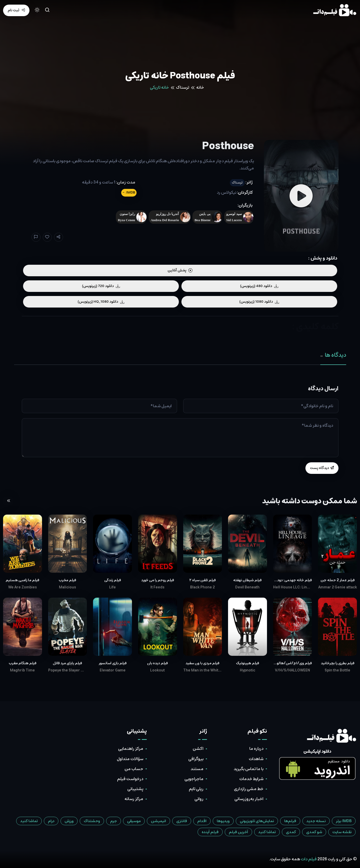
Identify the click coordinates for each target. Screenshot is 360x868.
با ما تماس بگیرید (249, 769)
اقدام (202, 821)
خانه (200, 87)
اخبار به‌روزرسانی (249, 799)
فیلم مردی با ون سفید (202, 663)
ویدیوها (223, 821)
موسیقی (134, 821)
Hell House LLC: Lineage (293, 587)
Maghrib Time (22, 670)
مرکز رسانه (134, 799)
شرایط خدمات (251, 779)
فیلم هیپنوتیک (248, 663)
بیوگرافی (196, 759)
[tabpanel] (180, 430)
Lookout (157, 670)
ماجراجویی (194, 779)
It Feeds (157, 587)
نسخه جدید (316, 821)
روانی (199, 799)
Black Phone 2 (202, 587)
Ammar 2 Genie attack (338, 587)
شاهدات (256, 759)
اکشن (198, 749)
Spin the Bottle (337, 670)
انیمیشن (158, 821)
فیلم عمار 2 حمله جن (338, 580)
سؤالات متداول (130, 759)
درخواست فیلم (130, 779)
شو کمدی (314, 832)
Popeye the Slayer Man (68, 670)
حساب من (134, 769)
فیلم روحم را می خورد (158, 580)
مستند (197, 769)
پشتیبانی (135, 789)
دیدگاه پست (322, 468)
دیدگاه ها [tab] (333, 355)
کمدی (291, 832)
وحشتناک (92, 821)
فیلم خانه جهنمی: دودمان (293, 580)
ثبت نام (16, 10)
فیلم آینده (210, 832)
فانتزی (182, 821)
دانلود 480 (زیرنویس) (259, 286)
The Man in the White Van (203, 670)
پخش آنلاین (180, 270)
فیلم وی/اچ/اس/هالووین (293, 663)
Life (112, 587)
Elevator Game (113, 670)
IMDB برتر (344, 821)
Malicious (68, 587)
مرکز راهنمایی (131, 749)
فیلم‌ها (290, 821)
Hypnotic (248, 670)
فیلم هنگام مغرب (23, 663)
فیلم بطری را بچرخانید (338, 663)
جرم (114, 821)
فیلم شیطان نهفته (247, 580)
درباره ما (256, 749)
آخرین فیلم (238, 832)
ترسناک (183, 87)
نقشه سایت (342, 832)
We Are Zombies (23, 587)
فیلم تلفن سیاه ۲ (203, 580)
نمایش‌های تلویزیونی (257, 821)
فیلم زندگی (113, 580)
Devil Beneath (247, 587)
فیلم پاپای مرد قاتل (67, 663)
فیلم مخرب (67, 580)
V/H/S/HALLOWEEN (292, 670)
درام (51, 821)
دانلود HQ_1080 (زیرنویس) (101, 302)
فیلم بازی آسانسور (113, 663)
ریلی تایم (196, 789)
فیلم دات (309, 859)
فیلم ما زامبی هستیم (22, 580)
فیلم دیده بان (157, 663)
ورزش (69, 821)
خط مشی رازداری (249, 789)
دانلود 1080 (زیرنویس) (259, 302)
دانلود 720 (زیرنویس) (101, 286)
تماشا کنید (29, 821)
